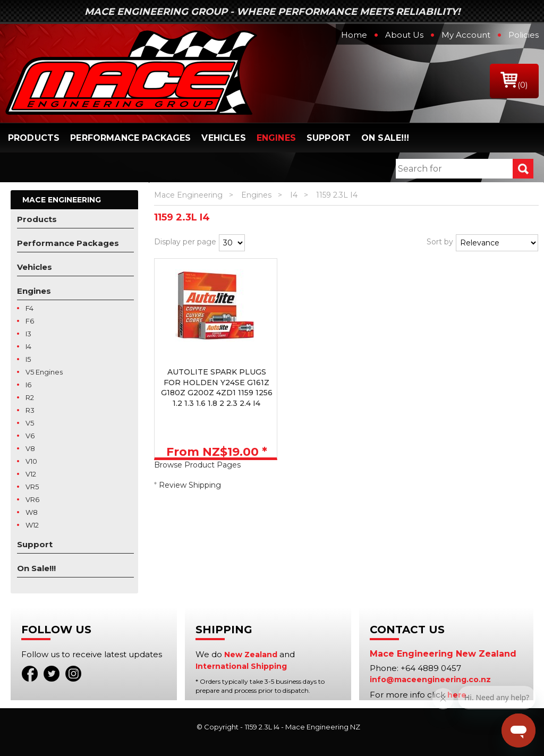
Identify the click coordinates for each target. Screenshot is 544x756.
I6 (28, 385)
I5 (28, 359)
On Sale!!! (385, 138)
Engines (276, 138)
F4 (29, 308)
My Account (466, 35)
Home (354, 35)
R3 (30, 410)
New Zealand (251, 655)
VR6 (32, 499)
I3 (28, 334)
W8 (32, 512)
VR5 (32, 487)
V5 (30, 423)
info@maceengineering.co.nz (430, 679)
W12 (32, 525)
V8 (30, 448)
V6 (30, 436)
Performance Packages (130, 138)
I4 (28, 346)
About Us (404, 35)
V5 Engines (44, 372)
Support (329, 138)
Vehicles (223, 138)
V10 (31, 461)
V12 (31, 474)
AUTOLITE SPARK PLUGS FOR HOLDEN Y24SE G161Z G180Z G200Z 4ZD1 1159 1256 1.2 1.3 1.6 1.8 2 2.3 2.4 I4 (217, 388)
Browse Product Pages (197, 465)
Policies (524, 35)
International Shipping (241, 666)
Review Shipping (190, 485)
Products (34, 138)
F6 (30, 321)
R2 (30, 397)
